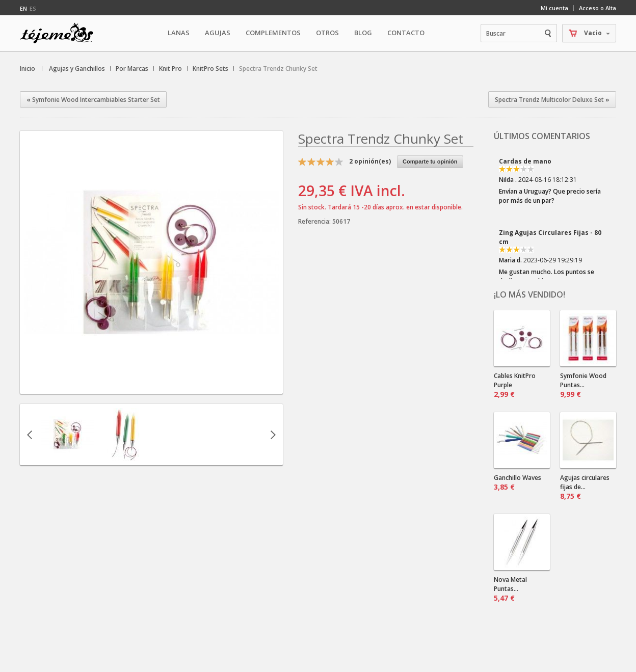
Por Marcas (132, 69)
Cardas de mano (525, 161)
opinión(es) (370, 161)
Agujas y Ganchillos (77, 69)
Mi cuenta (554, 8)
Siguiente (273, 435)
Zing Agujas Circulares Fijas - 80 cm (550, 237)
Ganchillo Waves (518, 482)
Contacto (406, 33)
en (23, 8)
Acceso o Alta (598, 8)
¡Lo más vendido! (529, 294)
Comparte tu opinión (430, 162)
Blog (363, 33)
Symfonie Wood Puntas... (583, 385)
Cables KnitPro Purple (515, 385)
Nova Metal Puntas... (510, 589)
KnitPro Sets (210, 69)
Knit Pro (170, 69)
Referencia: (315, 221)
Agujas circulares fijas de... (585, 487)
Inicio (28, 69)
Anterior (30, 435)
